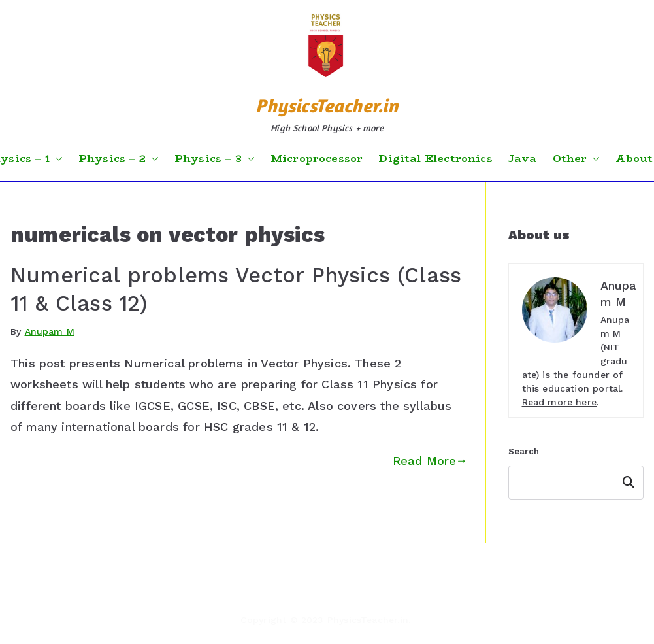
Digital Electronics (435, 159)
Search (524, 451)
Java (523, 159)
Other (577, 159)
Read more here (560, 402)
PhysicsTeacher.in (327, 106)
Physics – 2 (119, 159)
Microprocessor (317, 159)
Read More (429, 461)
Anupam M (50, 331)
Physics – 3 (215, 159)
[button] (56, 159)
